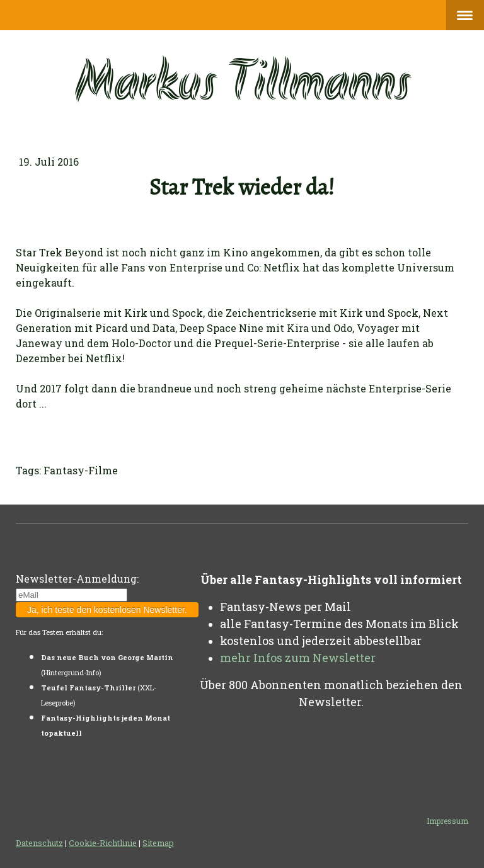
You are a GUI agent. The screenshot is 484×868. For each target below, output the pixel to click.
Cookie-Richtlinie (103, 843)
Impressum (447, 821)
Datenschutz (39, 843)
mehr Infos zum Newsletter (298, 658)
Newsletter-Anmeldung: (77, 579)
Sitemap (158, 843)
